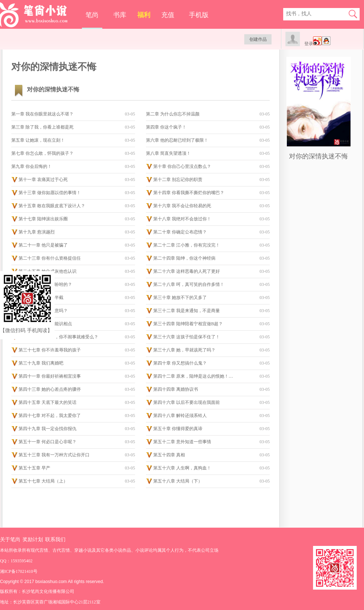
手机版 (199, 15)
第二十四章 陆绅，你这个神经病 (184, 258)
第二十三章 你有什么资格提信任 (50, 258)
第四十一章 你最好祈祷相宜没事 (50, 376)
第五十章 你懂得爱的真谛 (178, 429)
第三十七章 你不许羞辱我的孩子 (50, 350)
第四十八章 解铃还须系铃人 (180, 416)
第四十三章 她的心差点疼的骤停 (50, 389)
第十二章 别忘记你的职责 (178, 180)
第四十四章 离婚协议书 (176, 389)
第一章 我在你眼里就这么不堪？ (42, 114)
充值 (168, 15)
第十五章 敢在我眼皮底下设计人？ (52, 206)
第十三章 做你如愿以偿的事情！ (50, 193)
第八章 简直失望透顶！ (168, 153)
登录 (309, 44)
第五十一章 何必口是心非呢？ (48, 442)
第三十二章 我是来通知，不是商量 (187, 311)
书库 (120, 15)
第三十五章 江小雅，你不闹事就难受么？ (58, 337)
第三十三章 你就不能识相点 (45, 324)
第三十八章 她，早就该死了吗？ (184, 350)
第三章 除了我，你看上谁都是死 (42, 127)
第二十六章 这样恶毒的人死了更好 (187, 271)
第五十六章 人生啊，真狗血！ (182, 468)
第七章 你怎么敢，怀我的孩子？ (42, 153)
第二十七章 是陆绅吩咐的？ (45, 284)
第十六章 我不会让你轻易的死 (182, 206)
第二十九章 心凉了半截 (41, 298)
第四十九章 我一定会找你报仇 (48, 429)
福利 (144, 15)
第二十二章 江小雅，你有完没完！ (187, 245)
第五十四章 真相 (169, 455)
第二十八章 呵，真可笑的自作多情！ (189, 284)
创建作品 (258, 39)
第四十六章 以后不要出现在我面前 (187, 402)
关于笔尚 (10, 540)
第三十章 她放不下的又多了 (180, 298)
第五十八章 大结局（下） (178, 481)
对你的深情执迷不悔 (318, 156)
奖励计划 (33, 540)
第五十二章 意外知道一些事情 (182, 442)
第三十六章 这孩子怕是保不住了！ (187, 337)
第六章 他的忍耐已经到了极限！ (177, 140)
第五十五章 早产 (34, 468)
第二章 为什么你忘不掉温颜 (173, 114)
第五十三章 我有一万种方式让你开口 (54, 455)
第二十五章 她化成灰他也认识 (48, 271)
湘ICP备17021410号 (19, 571)
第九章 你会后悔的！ (31, 166)
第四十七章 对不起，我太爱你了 (50, 416)
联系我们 (55, 540)
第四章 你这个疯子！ (166, 127)
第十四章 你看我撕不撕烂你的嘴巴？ (189, 193)
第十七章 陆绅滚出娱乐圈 (43, 219)
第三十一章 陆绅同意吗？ (43, 311)
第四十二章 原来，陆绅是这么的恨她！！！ (195, 376)
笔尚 (92, 15)
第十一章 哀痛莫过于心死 (43, 180)
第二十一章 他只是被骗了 (43, 245)
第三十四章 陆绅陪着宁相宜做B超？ (188, 324)
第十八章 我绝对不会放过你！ (182, 219)
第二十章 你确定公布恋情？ (180, 232)
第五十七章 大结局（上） (43, 481)
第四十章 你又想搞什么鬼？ (180, 363)
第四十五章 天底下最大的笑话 (48, 402)
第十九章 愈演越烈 (37, 232)
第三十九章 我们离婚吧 (41, 363)
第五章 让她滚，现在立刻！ (38, 140)
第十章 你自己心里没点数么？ (182, 166)
